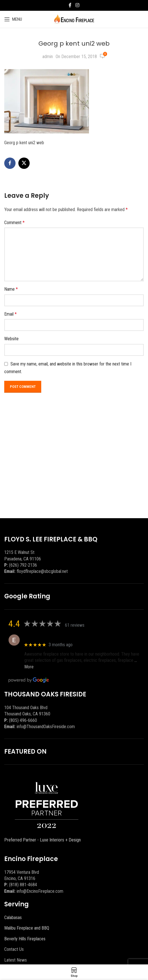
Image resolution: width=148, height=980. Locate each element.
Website (11, 339)
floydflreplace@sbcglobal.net (42, 571)
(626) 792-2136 (23, 565)
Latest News (16, 960)
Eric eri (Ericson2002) (45, 637)
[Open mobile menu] (13, 19)
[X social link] (24, 163)
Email (10, 314)
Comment (14, 223)
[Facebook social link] (70, 5)
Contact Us (14, 949)
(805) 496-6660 (23, 720)
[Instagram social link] (77, 5)
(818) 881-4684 (23, 885)
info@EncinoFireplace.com (40, 891)
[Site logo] (74, 19)
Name (11, 289)
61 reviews (75, 625)
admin (48, 57)
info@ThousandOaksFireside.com (46, 727)
